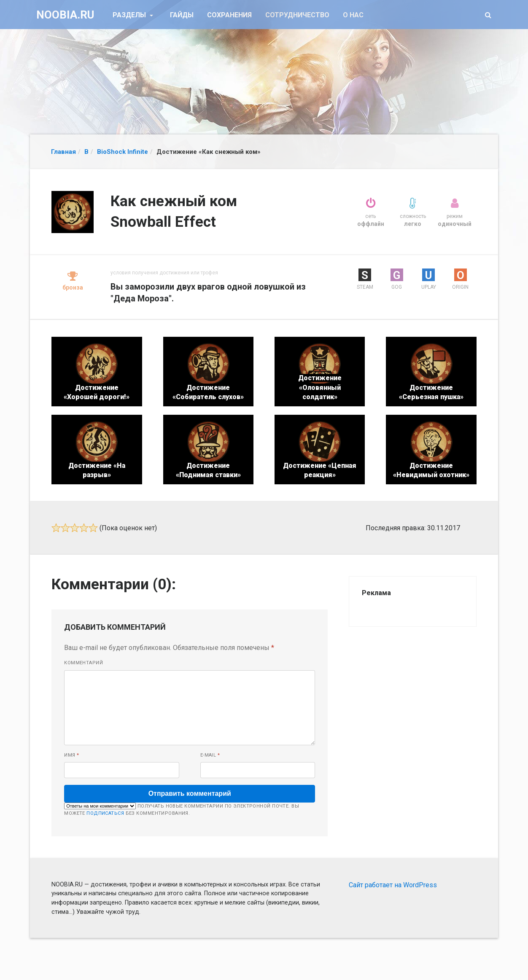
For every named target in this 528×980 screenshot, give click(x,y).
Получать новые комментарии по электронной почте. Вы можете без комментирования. (182, 809)
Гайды (182, 15)
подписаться (105, 813)
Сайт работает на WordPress (393, 885)
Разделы (130, 15)
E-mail (210, 755)
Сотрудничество (297, 15)
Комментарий (84, 663)
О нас (353, 15)
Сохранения (229, 15)
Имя (71, 755)
